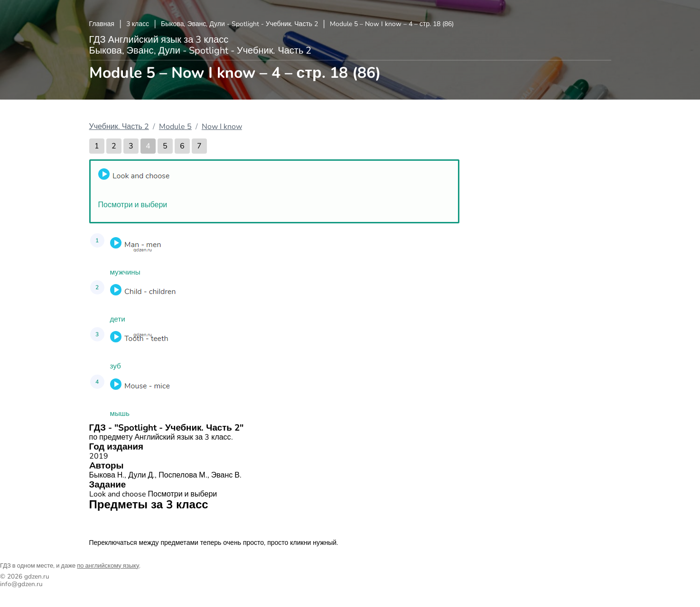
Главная (102, 24)
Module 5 (175, 127)
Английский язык (122, 524)
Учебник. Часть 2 (119, 127)
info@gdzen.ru (21, 584)
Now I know (222, 127)
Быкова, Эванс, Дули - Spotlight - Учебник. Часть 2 (239, 24)
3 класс (138, 24)
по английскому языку (108, 566)
